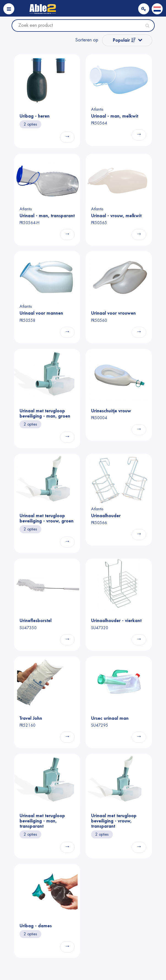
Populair (124, 40)
